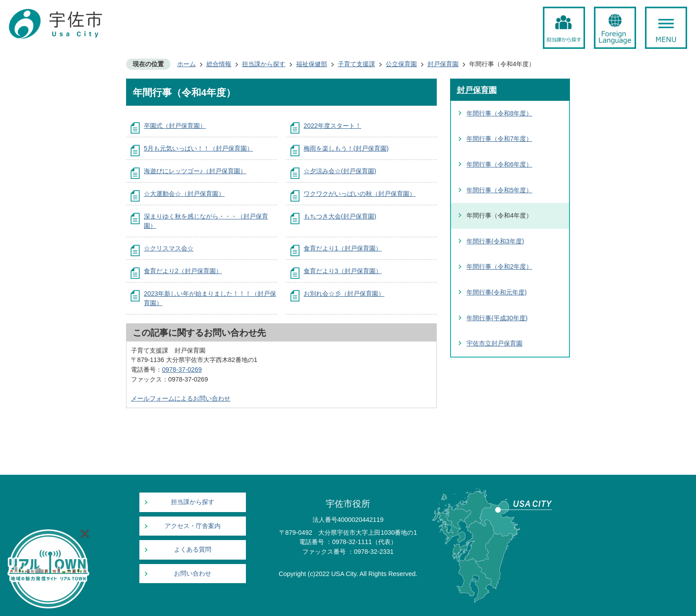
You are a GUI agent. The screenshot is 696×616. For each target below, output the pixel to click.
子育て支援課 (356, 64)
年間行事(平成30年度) (497, 318)
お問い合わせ (193, 574)
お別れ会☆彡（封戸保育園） (344, 294)
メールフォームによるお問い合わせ (181, 398)
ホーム (186, 64)
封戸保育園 (443, 64)
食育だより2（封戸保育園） (183, 271)
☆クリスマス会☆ (169, 248)
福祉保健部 (312, 64)
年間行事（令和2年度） (499, 266)
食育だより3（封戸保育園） (343, 271)
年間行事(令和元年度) (497, 292)
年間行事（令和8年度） (499, 113)
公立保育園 (401, 64)
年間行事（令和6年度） (499, 164)
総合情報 (219, 64)
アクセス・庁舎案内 (193, 526)
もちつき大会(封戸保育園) (340, 216)
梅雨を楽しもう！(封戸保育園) (346, 148)
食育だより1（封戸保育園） (343, 248)
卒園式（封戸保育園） (175, 126)
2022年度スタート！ (332, 126)
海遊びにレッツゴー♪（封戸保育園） (195, 171)
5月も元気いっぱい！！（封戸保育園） (198, 148)
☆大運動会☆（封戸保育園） (184, 194)
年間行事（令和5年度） (499, 190)
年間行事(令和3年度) (495, 241)
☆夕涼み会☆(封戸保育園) (340, 171)
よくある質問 (193, 550)
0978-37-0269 (182, 370)
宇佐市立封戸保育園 (494, 343)
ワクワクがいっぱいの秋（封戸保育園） (360, 194)
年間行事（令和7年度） (499, 139)
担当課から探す (264, 64)
